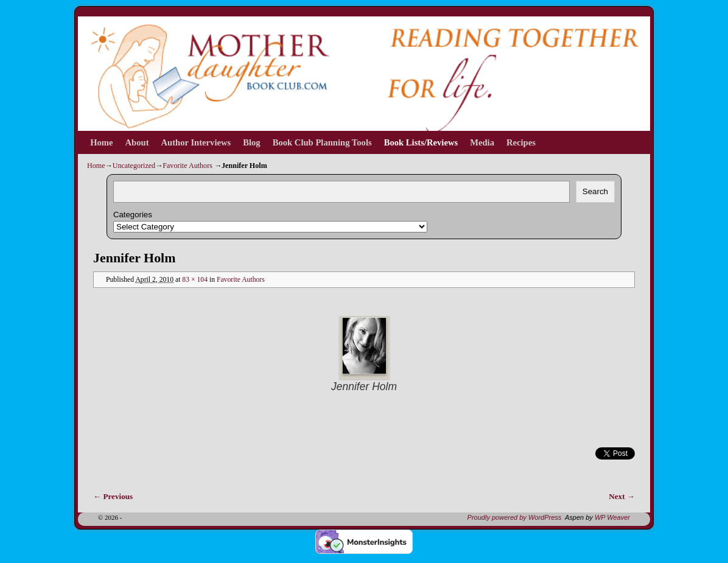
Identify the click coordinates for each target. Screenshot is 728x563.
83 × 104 (195, 280)
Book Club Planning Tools (322, 142)
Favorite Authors (187, 166)
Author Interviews (196, 142)
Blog (251, 142)
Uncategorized (134, 166)
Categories (133, 215)
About (137, 142)
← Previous (113, 496)
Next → (622, 496)
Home (101, 142)
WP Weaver (612, 517)
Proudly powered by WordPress (515, 517)
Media (482, 142)
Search (595, 191)
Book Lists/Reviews (421, 142)
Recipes (521, 142)
